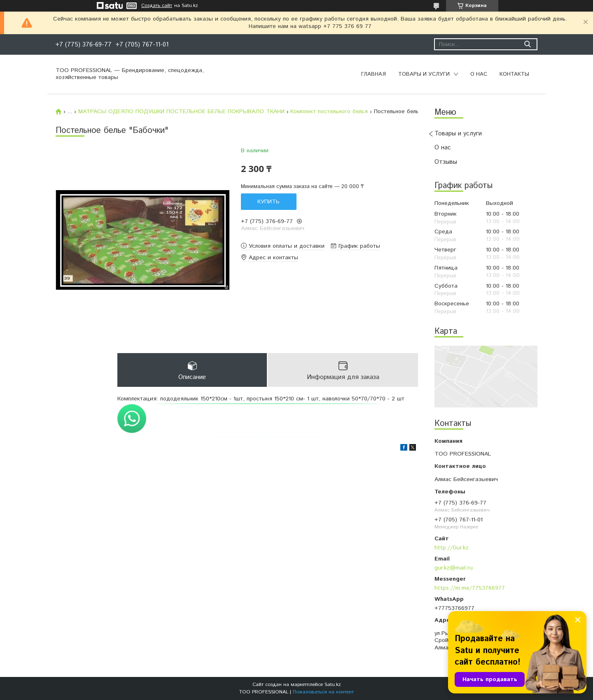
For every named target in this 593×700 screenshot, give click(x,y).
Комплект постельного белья (329, 112)
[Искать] (527, 44)
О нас (479, 74)
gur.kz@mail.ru (454, 568)
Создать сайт (157, 6)
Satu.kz (333, 685)
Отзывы (446, 162)
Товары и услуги (424, 74)
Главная (374, 74)
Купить (268, 202)
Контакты (514, 74)
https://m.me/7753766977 (470, 588)
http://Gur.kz (452, 548)
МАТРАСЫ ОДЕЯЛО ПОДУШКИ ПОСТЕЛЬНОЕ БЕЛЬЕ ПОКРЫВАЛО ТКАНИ (181, 112)
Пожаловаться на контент (323, 692)
